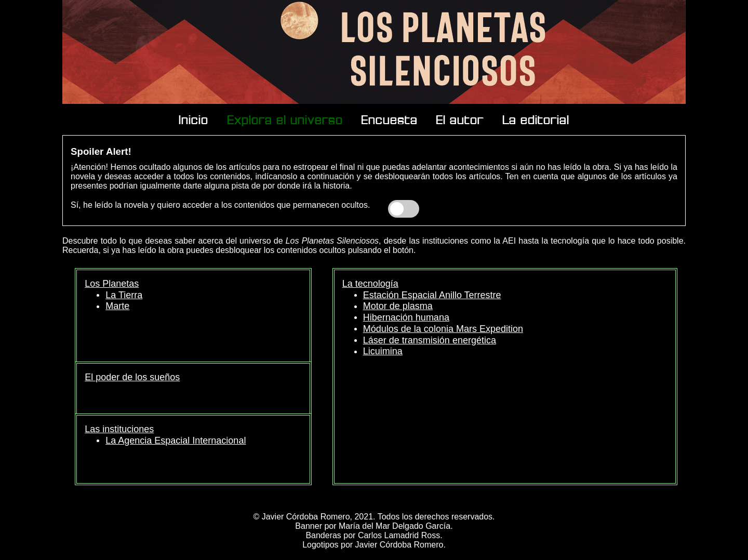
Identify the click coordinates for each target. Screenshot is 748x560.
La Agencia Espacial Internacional (176, 441)
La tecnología (370, 284)
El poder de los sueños (132, 377)
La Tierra (124, 295)
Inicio (193, 119)
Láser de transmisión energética (430, 340)
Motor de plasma (398, 306)
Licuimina (383, 351)
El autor (460, 119)
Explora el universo (285, 119)
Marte (117, 306)
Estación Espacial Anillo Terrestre (432, 295)
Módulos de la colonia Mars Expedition (443, 329)
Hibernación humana (406, 317)
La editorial (536, 119)
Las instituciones (119, 429)
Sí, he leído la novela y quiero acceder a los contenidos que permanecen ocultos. (220, 205)
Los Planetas (112, 284)
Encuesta (390, 119)
